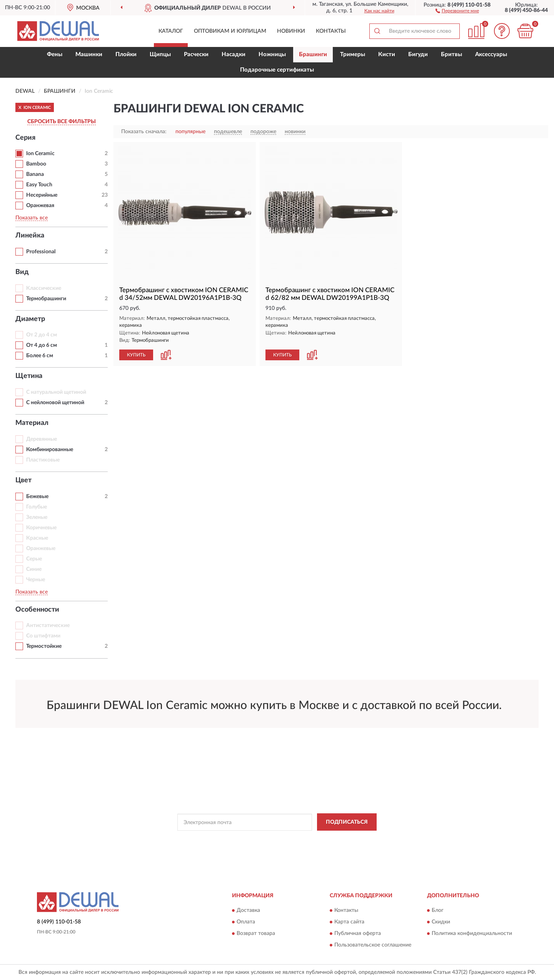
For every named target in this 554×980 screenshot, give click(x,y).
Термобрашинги (46, 299)
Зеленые (37, 517)
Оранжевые (41, 549)
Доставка (248, 911)
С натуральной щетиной (56, 392)
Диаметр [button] (30, 319)
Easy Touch (39, 185)
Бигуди (418, 54)
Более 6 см (40, 356)
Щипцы (160, 54)
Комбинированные (50, 450)
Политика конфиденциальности (472, 934)
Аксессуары (491, 54)
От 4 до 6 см (42, 345)
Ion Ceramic (40, 154)
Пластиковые (43, 460)
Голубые (37, 507)
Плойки (126, 54)
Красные (37, 538)
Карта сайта (349, 922)
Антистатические (48, 625)
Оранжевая (40, 206)
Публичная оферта (358, 934)
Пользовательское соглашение (373, 945)
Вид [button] (22, 272)
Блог (438, 911)
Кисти (387, 54)
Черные (36, 580)
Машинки (89, 54)
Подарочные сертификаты (277, 70)
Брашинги (313, 54)
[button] (457, 10)
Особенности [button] (37, 610)
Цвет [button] (23, 480)
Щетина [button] (29, 376)
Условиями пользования (345, 840)
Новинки (291, 31)
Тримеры (353, 54)
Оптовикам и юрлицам (230, 31)
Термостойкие (44, 646)
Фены (55, 54)
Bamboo (36, 164)
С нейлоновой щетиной (55, 403)
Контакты (331, 31)
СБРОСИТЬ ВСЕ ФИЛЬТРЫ (62, 122)
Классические (44, 288)
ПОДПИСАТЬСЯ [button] (347, 822)
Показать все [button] (32, 218)
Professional (41, 252)
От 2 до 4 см (42, 335)
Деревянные (42, 439)
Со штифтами (43, 636)
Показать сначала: (144, 132)
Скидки (441, 922)
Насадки (234, 54)
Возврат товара (256, 934)
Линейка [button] (30, 236)
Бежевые (37, 497)
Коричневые (41, 528)
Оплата (246, 922)
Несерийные (42, 195)
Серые (34, 559)
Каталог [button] (171, 31)
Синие (34, 569)
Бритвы (451, 54)
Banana (35, 174)
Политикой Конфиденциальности (278, 840)
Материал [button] (32, 423)
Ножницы (272, 54)
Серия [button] (25, 138)
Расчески (196, 54)
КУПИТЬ (136, 355)
